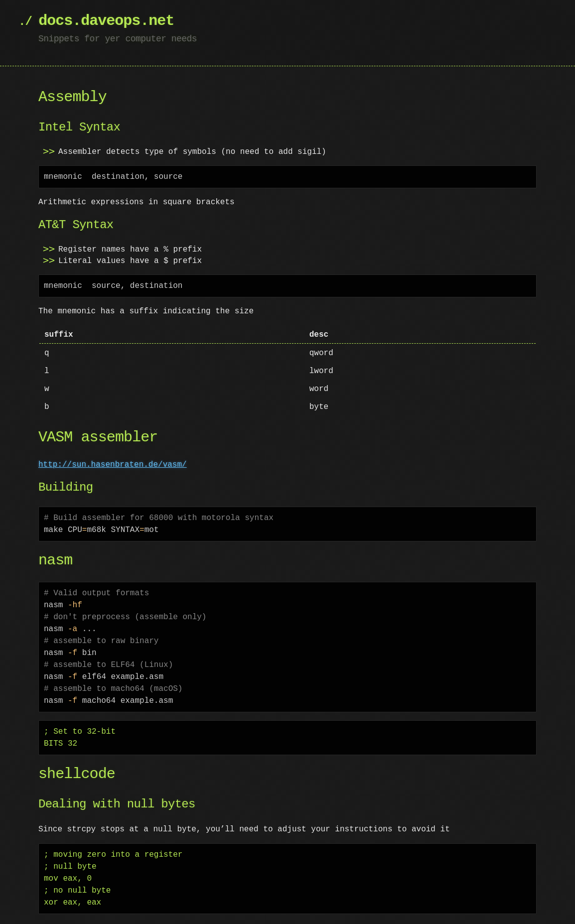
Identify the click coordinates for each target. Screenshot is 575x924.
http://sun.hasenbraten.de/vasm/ (113, 465)
